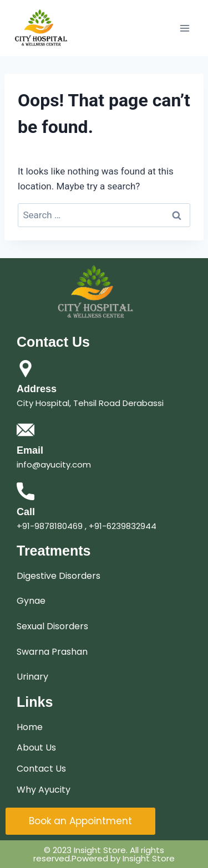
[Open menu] (184, 28)
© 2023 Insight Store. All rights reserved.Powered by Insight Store (104, 854)
